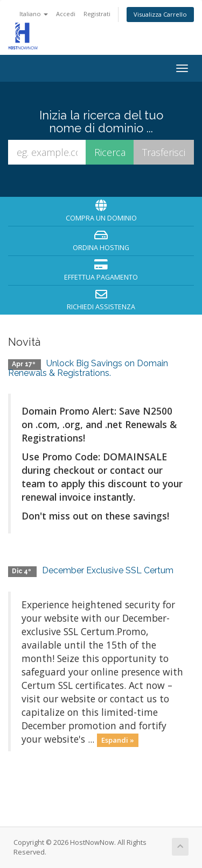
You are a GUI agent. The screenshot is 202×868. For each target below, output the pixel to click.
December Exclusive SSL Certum (108, 570)
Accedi (66, 14)
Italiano (34, 14)
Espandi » (118, 740)
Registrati (97, 14)
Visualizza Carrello (160, 14)
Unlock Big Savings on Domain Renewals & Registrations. (88, 368)
